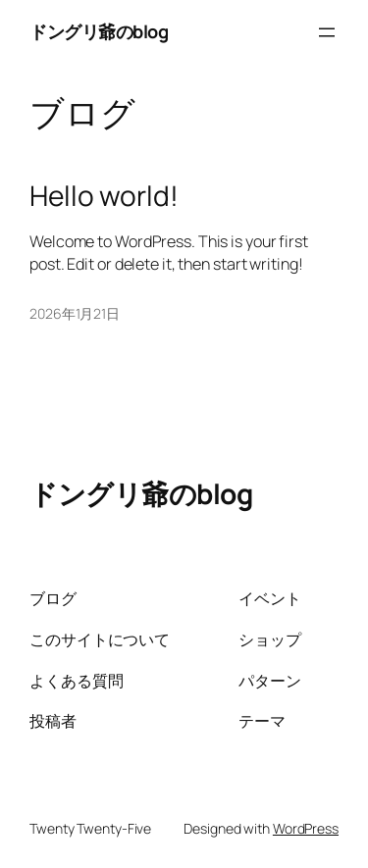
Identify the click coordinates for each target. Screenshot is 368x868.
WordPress (306, 828)
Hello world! (104, 196)
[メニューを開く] (327, 32)
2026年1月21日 (75, 313)
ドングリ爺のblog (99, 31)
